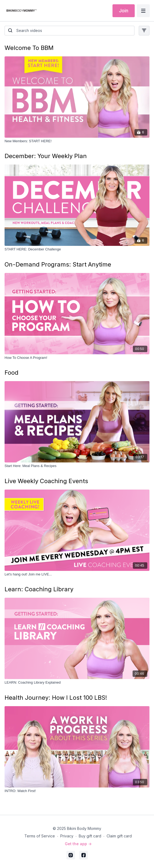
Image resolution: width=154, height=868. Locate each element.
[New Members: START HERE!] (77, 141)
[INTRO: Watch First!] (77, 791)
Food (12, 373)
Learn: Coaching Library (39, 589)
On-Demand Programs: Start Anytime (58, 264)
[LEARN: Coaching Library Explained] (77, 683)
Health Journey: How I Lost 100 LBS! (56, 698)
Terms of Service (40, 836)
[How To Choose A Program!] (77, 358)
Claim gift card (119, 836)
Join (124, 11)
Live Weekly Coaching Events (46, 481)
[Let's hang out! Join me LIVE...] (77, 574)
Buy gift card (90, 836)
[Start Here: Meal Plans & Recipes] (77, 466)
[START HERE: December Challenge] (77, 249)
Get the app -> (78, 844)
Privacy (67, 836)
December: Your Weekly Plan (46, 156)
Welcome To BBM (29, 48)
